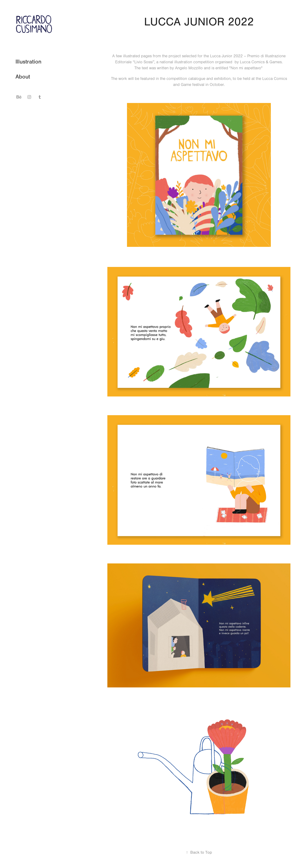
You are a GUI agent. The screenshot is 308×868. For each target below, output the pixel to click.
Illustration (28, 62)
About (23, 77)
